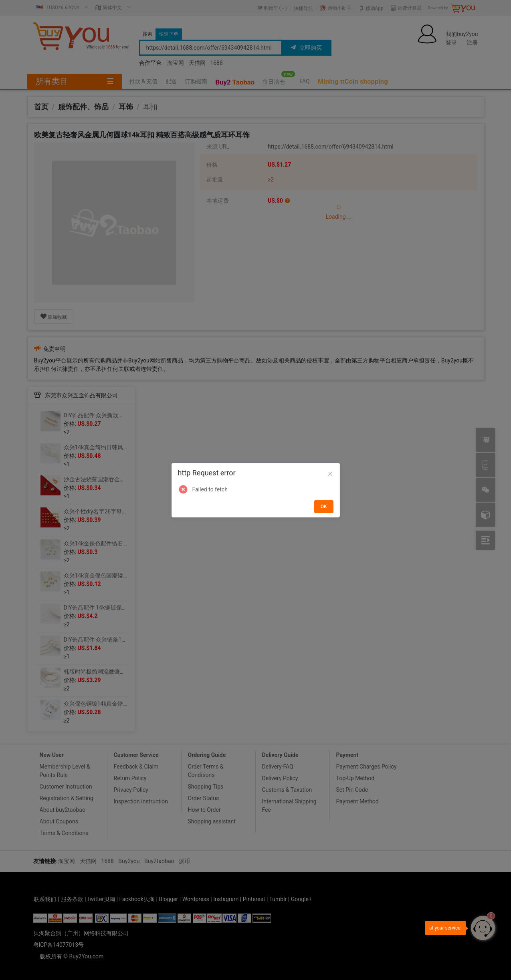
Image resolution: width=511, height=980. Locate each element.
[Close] (330, 474)
